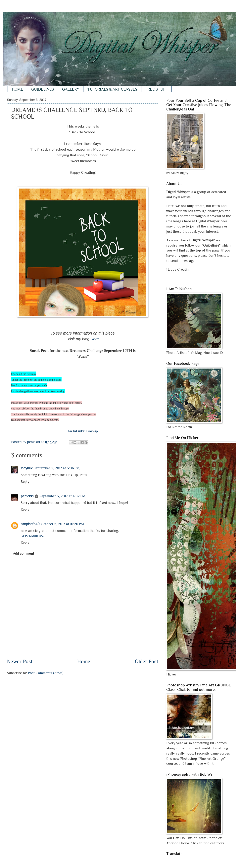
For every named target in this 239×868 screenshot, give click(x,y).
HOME (17, 89)
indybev (27, 468)
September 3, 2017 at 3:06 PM (57, 468)
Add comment (24, 553)
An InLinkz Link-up (83, 431)
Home (84, 661)
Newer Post (20, 661)
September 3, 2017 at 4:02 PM (62, 496)
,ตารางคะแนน (32, 536)
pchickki (27, 496)
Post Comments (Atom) (46, 673)
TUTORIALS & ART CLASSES (112, 89)
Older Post (147, 661)
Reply (25, 481)
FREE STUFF (156, 89)
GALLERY (71, 89)
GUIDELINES (43, 89)
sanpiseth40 (30, 524)
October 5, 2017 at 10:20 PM (62, 524)
